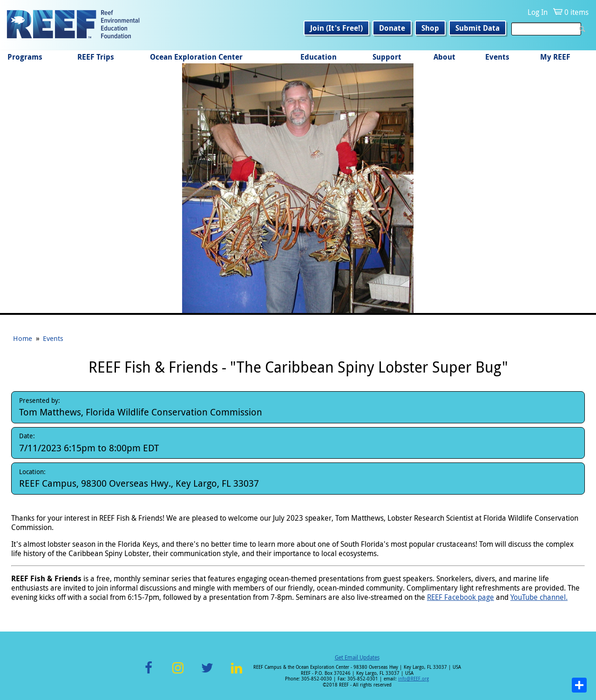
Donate (392, 28)
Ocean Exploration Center (196, 57)
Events (497, 57)
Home (23, 338)
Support (387, 57)
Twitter (207, 673)
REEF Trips (96, 57)
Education (318, 57)
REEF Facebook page (461, 597)
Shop (430, 28)
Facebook (149, 673)
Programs (25, 57)
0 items (576, 12)
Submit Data (477, 28)
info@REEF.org (413, 679)
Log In (538, 12)
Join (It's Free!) (336, 28)
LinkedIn (236, 673)
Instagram (178, 673)
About (444, 57)
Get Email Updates (357, 657)
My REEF (555, 57)
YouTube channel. (539, 597)
